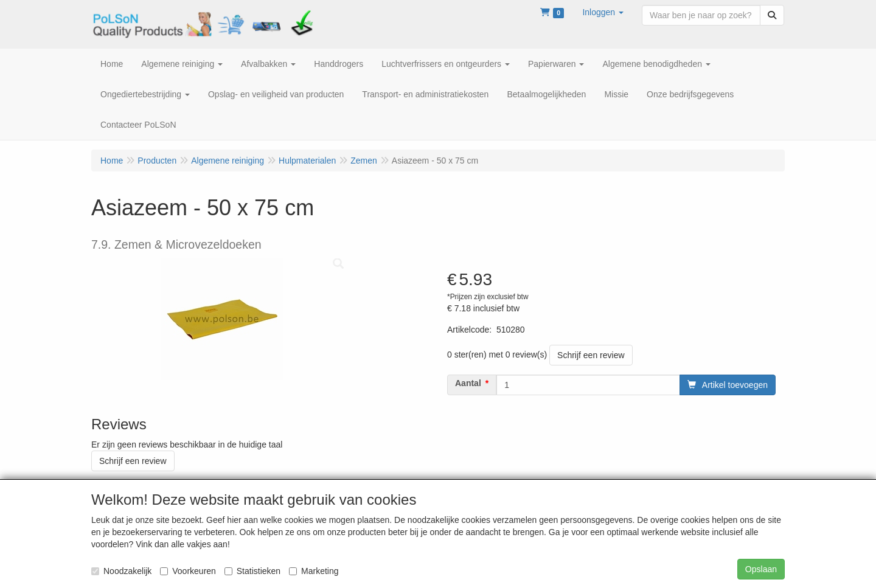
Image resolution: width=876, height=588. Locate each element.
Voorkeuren (188, 571)
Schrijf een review (591, 355)
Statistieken (252, 571)
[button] (603, 12)
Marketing (314, 571)
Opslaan (761, 569)
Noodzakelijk (121, 571)
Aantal (468, 383)
